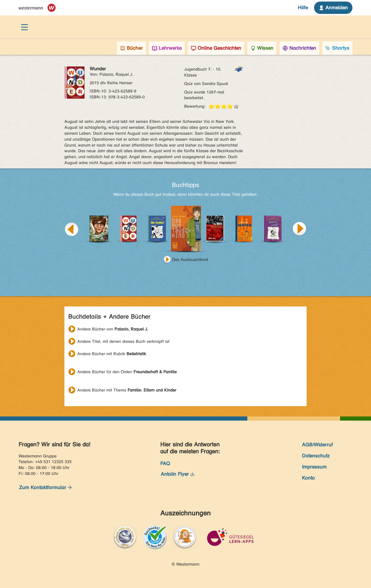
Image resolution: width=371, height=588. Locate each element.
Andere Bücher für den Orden (127, 372)
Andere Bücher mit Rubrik (112, 354)
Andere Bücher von (113, 329)
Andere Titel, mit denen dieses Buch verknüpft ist (123, 341)
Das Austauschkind (190, 259)
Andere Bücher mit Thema (127, 390)
